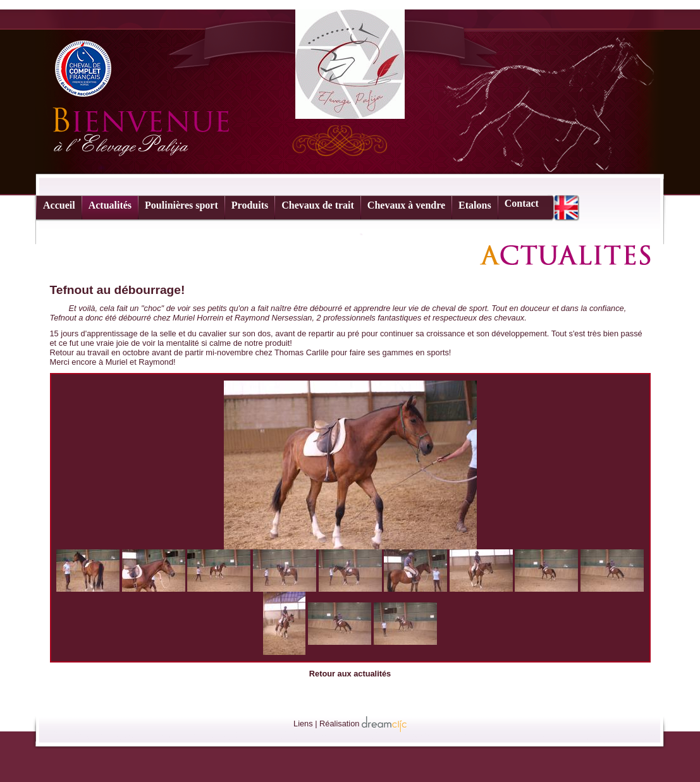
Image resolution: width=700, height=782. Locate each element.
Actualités (110, 205)
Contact (522, 203)
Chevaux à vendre (406, 205)
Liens (303, 724)
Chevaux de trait (318, 205)
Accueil (59, 205)
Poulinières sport (181, 205)
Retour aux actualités (350, 674)
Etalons (475, 205)
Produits (250, 205)
